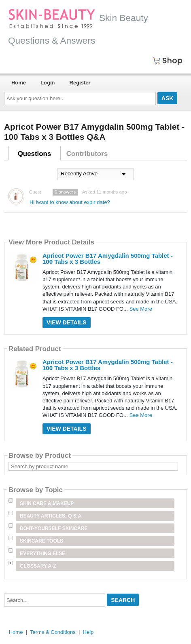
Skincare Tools (41, 541)
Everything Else (42, 554)
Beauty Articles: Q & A (51, 516)
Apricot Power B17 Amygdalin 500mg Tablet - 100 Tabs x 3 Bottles (108, 259)
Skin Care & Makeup (47, 503)
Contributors (87, 154)
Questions (35, 154)
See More (141, 309)
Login (48, 83)
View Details (67, 322)
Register (80, 83)
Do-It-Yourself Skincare (54, 528)
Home (19, 83)
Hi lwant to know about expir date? (70, 202)
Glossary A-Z (38, 566)
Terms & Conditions (53, 632)
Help (88, 632)
